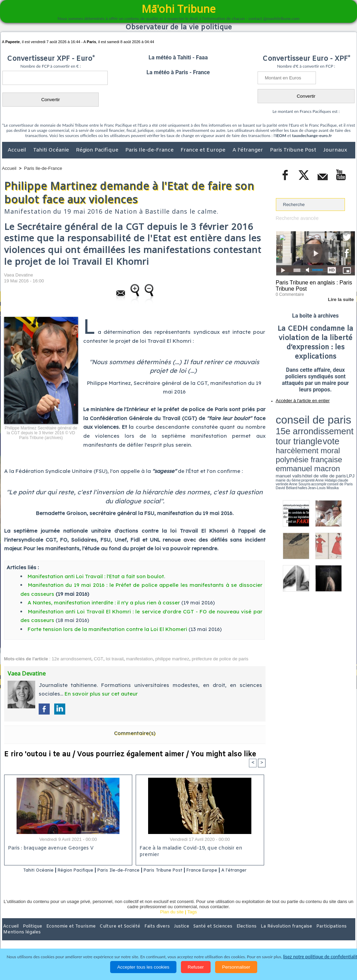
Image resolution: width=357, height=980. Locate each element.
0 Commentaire (289, 293)
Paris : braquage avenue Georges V (49, 849)
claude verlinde (324, 436)
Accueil (18, 150)
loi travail (115, 659)
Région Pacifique (98, 150)
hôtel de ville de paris (341, 432)
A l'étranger (248, 150)
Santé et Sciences (194, 935)
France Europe (227, 870)
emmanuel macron (294, 432)
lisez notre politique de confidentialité (321, 957)
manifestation (139, 659)
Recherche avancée (296, 218)
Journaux (335, 150)
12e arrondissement (72, 659)
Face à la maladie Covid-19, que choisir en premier (199, 849)
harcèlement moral (294, 426)
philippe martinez (172, 659)
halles (307, 438)
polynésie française (332, 426)
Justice (165, 935)
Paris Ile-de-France (150, 150)
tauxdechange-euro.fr (312, 135)
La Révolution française (261, 935)
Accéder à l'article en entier (299, 399)
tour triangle (324, 421)
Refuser (196, 967)
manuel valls (321, 432)
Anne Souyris (338, 436)
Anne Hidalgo (310, 436)
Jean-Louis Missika (319, 438)
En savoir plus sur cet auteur (101, 694)
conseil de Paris (283, 438)
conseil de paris (297, 415)
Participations (302, 935)
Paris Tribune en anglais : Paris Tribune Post (312, 285)
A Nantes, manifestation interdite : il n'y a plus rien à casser (104, 603)
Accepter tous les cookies (143, 967)
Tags (192, 921)
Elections (224, 935)
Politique (30, 935)
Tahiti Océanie (52, 150)
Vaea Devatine (19, 275)
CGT (99, 659)
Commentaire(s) (135, 733)
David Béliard (297, 438)
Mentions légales (336, 935)
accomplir (349, 436)
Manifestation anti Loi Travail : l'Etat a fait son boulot (96, 576)
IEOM (281, 135)
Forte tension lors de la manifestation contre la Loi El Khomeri (107, 629)
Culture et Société (110, 935)
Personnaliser (236, 967)
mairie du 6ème (288, 436)
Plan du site (172, 921)
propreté (299, 436)
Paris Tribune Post (294, 150)
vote (343, 421)
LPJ (278, 436)
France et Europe (204, 150)
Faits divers (144, 935)
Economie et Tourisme (65, 935)
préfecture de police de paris (220, 659)
